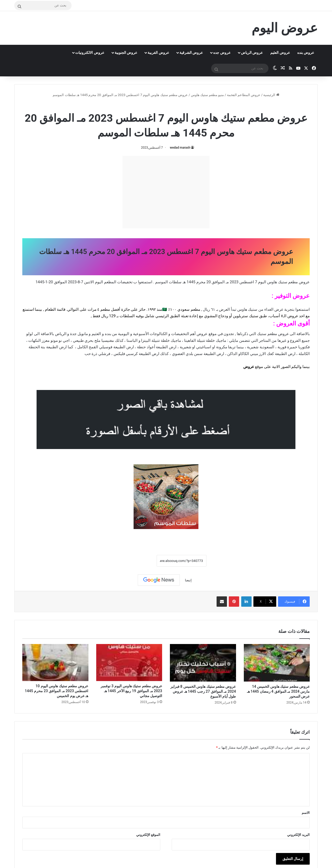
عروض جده (222, 53)
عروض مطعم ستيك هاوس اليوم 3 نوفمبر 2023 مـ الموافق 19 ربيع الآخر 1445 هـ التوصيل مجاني (131, 691)
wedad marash (180, 148)
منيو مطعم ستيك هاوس (208, 95)
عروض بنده (306, 53)
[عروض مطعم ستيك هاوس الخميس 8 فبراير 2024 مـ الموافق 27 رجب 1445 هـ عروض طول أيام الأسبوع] (203, 663)
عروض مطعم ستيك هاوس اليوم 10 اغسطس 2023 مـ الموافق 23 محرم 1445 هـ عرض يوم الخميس (57, 691)
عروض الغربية (158, 53)
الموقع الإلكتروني (148, 835)
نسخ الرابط (140, 561)
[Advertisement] (166, 192)
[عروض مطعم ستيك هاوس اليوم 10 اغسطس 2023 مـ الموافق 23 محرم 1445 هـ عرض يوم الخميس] (55, 663)
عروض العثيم (280, 53)
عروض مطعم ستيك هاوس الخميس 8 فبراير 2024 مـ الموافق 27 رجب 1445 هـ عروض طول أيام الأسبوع (203, 691)
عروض (249, 367)
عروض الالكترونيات (90, 53)
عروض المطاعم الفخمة (244, 95)
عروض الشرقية (191, 53)
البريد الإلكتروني (298, 835)
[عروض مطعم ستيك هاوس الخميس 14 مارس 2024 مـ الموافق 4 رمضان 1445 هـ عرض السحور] (277, 663)
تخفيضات (125, 282)
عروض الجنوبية (126, 53)
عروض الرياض (252, 53)
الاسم (306, 813)
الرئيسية (271, 95)
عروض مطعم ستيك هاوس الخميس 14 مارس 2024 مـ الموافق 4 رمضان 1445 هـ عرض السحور (278, 691)
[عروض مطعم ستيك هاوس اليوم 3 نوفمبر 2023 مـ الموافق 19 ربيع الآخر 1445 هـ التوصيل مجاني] (129, 663)
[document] (166, 331)
